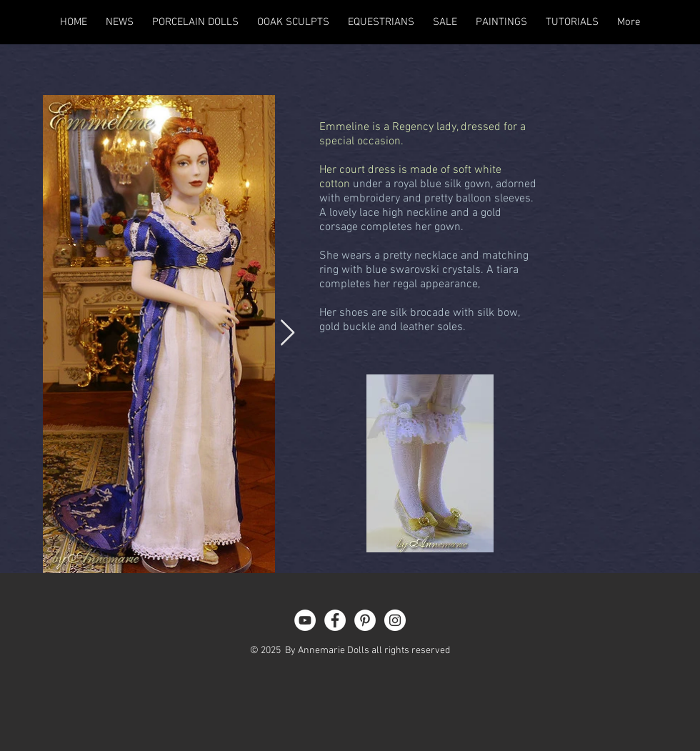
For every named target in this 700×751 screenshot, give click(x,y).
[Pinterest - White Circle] (365, 620)
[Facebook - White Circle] (335, 620)
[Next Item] (287, 333)
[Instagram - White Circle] (395, 620)
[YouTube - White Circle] (305, 620)
